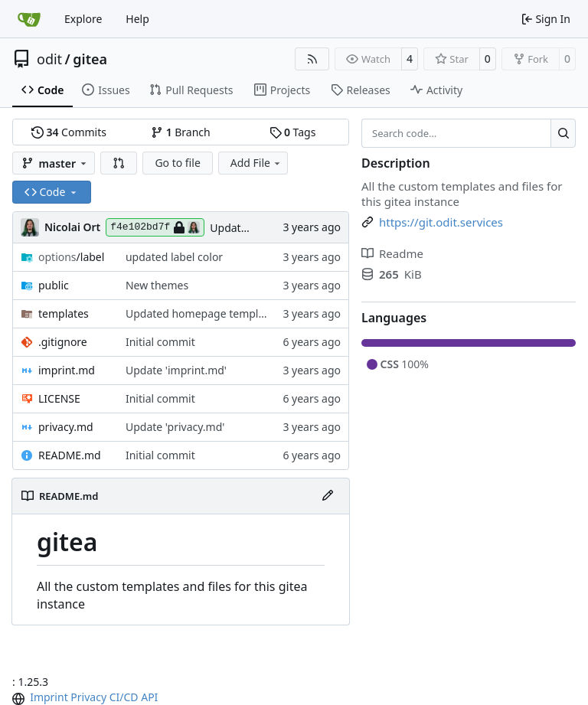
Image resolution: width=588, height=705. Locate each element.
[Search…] (563, 133)
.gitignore (63, 342)
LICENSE (59, 398)
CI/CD (124, 697)
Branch (181, 132)
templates (64, 313)
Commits (69, 132)
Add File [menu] (256, 163)
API (149, 697)
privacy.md (66, 427)
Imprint (49, 697)
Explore (83, 19)
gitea (90, 59)
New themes (157, 285)
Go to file (177, 163)
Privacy (88, 697)
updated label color (174, 257)
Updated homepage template (200, 313)
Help (137, 19)
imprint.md (67, 370)
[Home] (29, 19)
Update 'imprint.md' (176, 370)
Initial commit (160, 342)
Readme (392, 253)
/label (71, 257)
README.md (70, 455)
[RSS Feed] (312, 59)
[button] (119, 163)
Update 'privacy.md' (175, 427)
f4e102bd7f (155, 227)
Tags (293, 132)
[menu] (20, 699)
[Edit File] (328, 496)
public (54, 285)
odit (49, 59)
